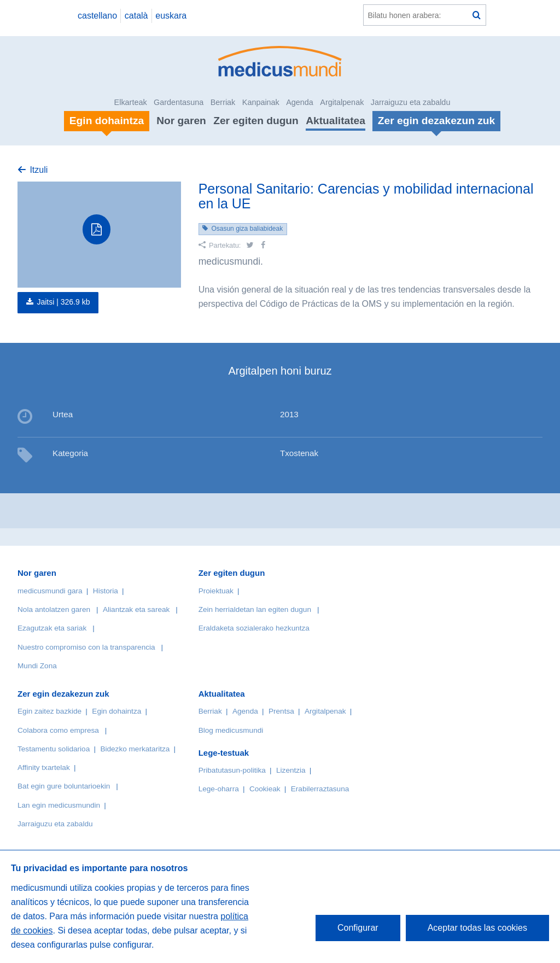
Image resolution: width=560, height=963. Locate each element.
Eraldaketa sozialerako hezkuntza (254, 628)
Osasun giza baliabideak (247, 229)
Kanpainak (261, 102)
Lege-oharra (219, 789)
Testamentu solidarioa (54, 749)
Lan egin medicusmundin (59, 805)
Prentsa (281, 711)
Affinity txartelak (44, 768)
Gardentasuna (179, 102)
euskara (171, 16)
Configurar (358, 928)
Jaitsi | (63, 302)
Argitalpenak (342, 102)
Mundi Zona (37, 666)
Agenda (300, 102)
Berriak (223, 102)
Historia (106, 591)
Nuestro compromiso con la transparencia (86, 647)
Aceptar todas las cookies (477, 928)
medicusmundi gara (50, 591)
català (136, 16)
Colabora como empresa (58, 730)
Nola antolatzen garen (54, 609)
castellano (97, 16)
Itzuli (39, 170)
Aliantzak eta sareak (136, 609)
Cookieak (265, 789)
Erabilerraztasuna (320, 789)
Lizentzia (291, 770)
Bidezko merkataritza (135, 749)
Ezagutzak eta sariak (52, 628)
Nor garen (181, 121)
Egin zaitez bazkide (49, 711)
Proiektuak (216, 591)
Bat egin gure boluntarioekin (64, 786)
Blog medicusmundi (231, 730)
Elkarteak (131, 102)
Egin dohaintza (116, 711)
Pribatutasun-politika (232, 770)
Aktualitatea (336, 121)
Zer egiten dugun (256, 121)
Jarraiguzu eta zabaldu (411, 102)
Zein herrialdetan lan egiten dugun (255, 609)
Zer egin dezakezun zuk (63, 694)
